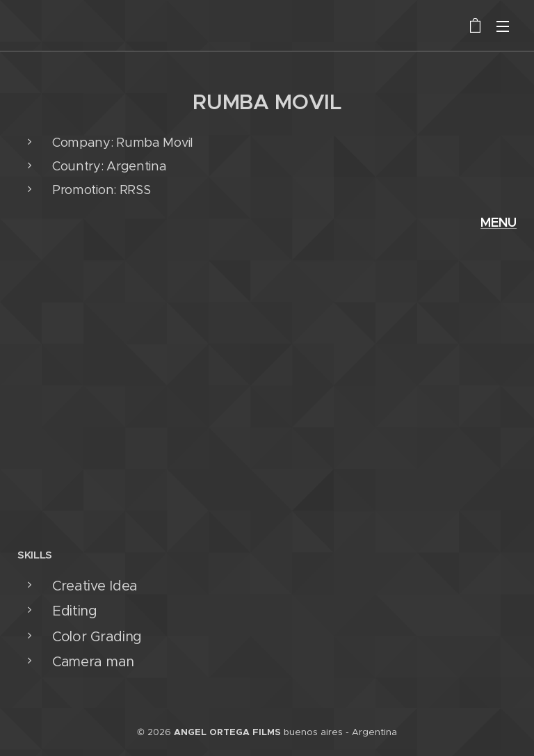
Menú (503, 26)
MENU (499, 222)
